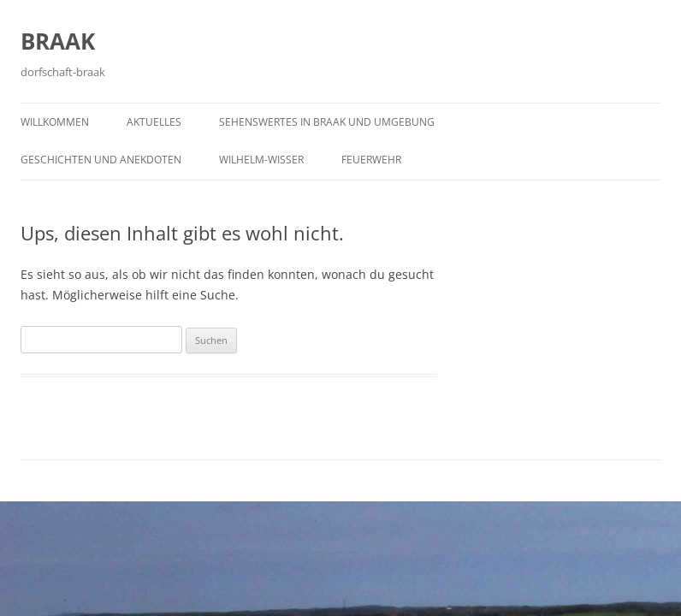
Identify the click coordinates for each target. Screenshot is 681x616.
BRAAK (58, 41)
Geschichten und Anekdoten (101, 160)
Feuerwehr (371, 160)
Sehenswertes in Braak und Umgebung (327, 122)
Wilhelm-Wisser (261, 160)
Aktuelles (154, 122)
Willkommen (55, 122)
